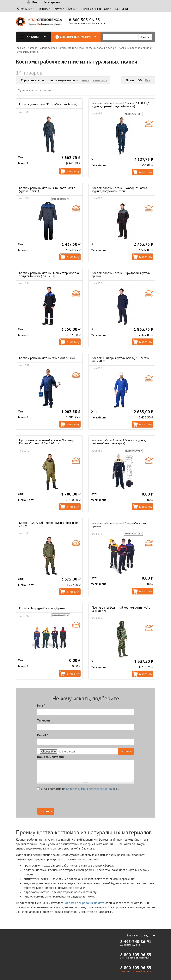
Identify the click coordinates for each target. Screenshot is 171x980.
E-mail (43, 735)
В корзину (73, 171)
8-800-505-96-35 (84, 20)
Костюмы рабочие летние (101, 48)
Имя (41, 705)
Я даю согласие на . (79, 789)
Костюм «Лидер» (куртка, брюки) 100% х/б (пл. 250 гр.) (120, 359)
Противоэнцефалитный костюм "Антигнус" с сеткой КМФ (121, 609)
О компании (25, 9)
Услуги (58, 9)
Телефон (44, 720)
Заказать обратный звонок (136, 971)
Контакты (122, 9)
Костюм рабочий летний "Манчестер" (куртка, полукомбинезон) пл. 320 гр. (49, 274)
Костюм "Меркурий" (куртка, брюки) (42, 608)
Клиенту (43, 9)
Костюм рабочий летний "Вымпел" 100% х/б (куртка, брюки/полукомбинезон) (121, 105)
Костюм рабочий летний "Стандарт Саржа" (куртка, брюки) (47, 189)
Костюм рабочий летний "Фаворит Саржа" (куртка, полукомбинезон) (120, 189)
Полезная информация (95, 9)
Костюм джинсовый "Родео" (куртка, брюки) (48, 104)
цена (86, 80)
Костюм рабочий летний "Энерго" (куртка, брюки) (119, 525)
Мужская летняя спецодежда (36, 90)
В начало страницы (138, 935)
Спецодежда (48, 48)
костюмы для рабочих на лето (84, 903)
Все (148, 80)
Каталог (35, 37)
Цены (72, 9)
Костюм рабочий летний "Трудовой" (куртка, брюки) (121, 274)
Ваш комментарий (50, 757)
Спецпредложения (78, 37)
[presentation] (99, 800)
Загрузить (126, 751)
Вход (35, 2)
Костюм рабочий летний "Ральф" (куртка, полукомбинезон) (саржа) (119, 442)
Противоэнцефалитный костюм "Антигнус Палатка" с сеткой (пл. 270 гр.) (47, 442)
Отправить (46, 811)
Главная (20, 48)
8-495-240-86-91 (136, 942)
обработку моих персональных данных (92, 789)
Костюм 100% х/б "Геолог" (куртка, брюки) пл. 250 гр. (49, 524)
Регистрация (52, 2)
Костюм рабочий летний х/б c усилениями (47, 358)
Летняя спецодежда (71, 48)
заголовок (100, 80)
